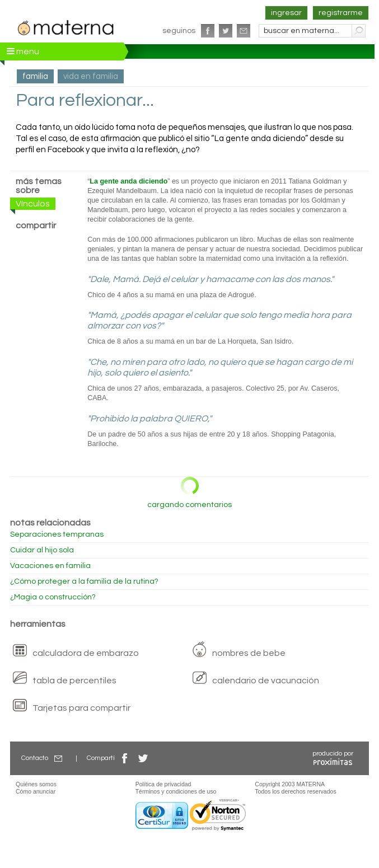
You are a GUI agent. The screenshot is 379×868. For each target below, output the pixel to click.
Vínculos (33, 204)
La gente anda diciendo (128, 181)
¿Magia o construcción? (53, 597)
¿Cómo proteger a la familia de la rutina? (84, 581)
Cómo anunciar (36, 791)
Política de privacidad (163, 784)
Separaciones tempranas (57, 534)
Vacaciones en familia (50, 566)
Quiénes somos (36, 784)
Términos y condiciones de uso (176, 791)
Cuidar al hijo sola (42, 550)
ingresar (286, 13)
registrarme (341, 13)
